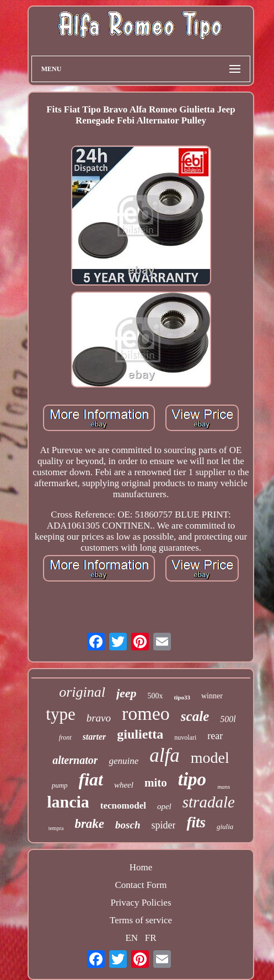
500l (228, 719)
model (210, 758)
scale (195, 716)
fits (196, 822)
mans (224, 787)
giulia (225, 826)
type (60, 714)
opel (164, 806)
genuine (123, 761)
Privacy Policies (141, 903)
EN (131, 938)
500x (155, 696)
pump (60, 785)
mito (156, 783)
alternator (75, 760)
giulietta (140, 734)
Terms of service (141, 920)
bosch (128, 825)
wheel (124, 785)
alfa (164, 755)
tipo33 (182, 697)
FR (151, 938)
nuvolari (185, 737)
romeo (146, 714)
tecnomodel (123, 806)
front (65, 737)
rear (215, 736)
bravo (99, 718)
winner (212, 696)
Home (141, 867)
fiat (91, 779)
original (82, 692)
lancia (68, 802)
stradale (209, 802)
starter (95, 737)
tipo (192, 779)
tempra (56, 828)
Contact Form (141, 885)
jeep (127, 693)
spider (163, 825)
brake (89, 824)
